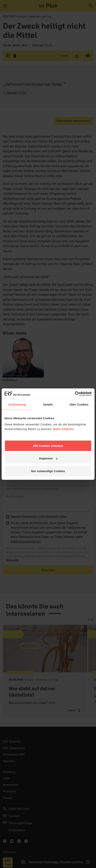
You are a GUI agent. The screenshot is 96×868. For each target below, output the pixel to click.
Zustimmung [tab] (17, 404)
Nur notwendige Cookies (48, 471)
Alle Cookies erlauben (48, 446)
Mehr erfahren (63, 429)
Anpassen (48, 458)
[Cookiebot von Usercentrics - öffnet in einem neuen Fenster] (75, 394)
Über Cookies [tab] (79, 404)
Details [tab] (48, 404)
